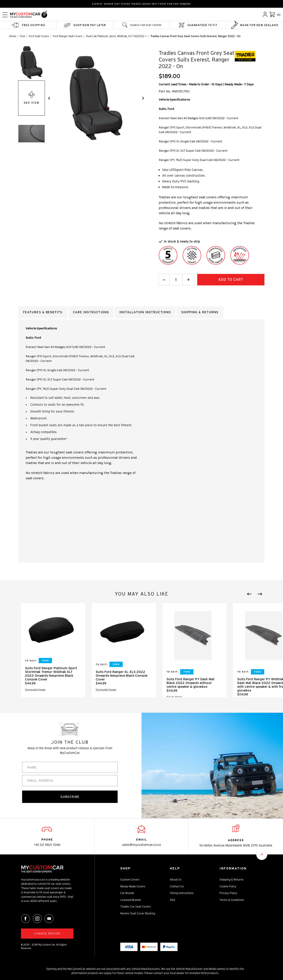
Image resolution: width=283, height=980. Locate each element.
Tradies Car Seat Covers (136, 907)
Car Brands (127, 893)
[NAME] (70, 767)
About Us (176, 880)
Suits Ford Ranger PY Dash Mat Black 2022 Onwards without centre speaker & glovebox (190, 683)
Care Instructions (91, 312)
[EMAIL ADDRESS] (70, 781)
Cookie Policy (228, 886)
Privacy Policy (228, 893)
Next (260, 594)
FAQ (172, 900)
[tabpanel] (53, 650)
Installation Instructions (145, 312)
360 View (32, 98)
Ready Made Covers (133, 886)
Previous (249, 594)
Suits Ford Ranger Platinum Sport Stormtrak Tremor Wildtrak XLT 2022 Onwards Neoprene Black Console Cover (51, 674)
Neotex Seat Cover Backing (138, 913)
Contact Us (177, 886)
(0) (279, 15)
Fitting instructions (182, 893)
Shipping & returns (200, 312)
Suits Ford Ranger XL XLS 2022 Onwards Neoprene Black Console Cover (122, 676)
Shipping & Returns (231, 880)
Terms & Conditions (232, 900)
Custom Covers (130, 880)
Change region (47, 933)
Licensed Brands (131, 900)
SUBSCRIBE (70, 797)
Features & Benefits (43, 312)
